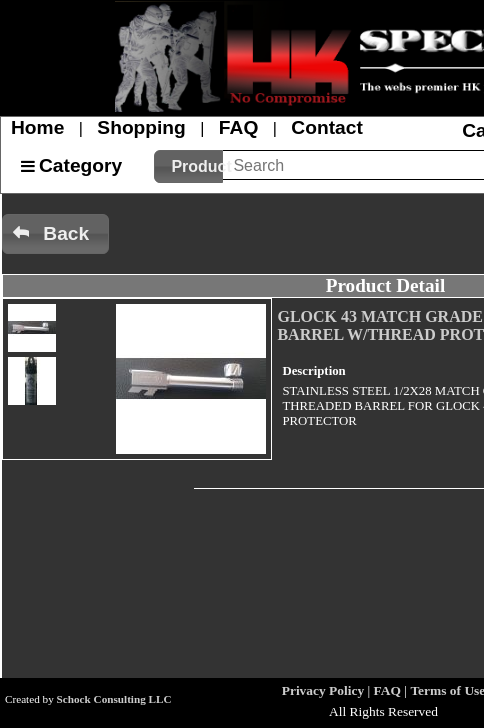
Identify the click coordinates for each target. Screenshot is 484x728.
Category (80, 165)
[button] (188, 166)
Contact (326, 127)
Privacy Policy (323, 690)
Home (37, 127)
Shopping (141, 127)
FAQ (238, 127)
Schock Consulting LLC (114, 699)
